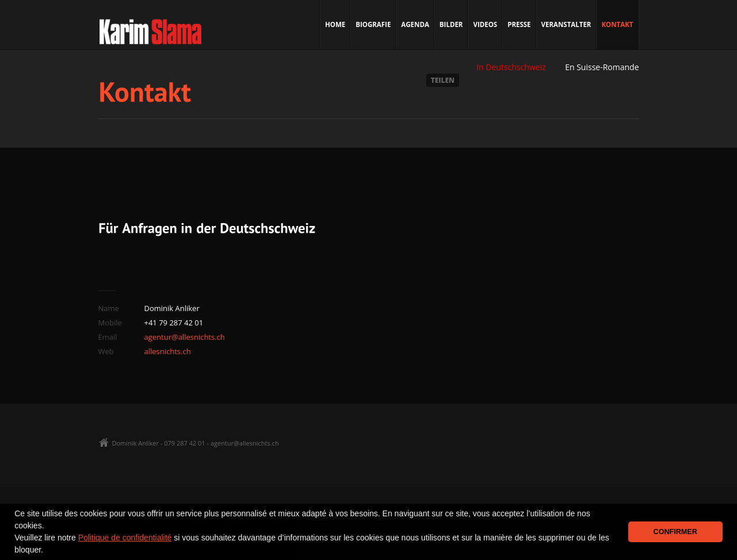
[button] (47, 551)
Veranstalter (566, 24)
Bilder (451, 24)
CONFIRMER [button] (675, 532)
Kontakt (617, 24)
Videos (485, 24)
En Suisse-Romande (602, 67)
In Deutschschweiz (511, 67)
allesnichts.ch (168, 351)
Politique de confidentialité (125, 538)
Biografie (373, 24)
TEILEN (443, 80)
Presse (519, 24)
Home (335, 24)
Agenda (415, 24)
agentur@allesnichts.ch (185, 337)
